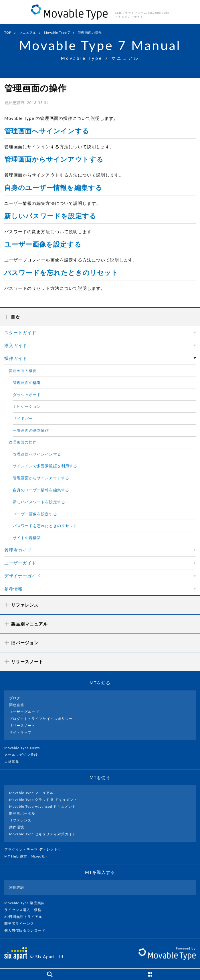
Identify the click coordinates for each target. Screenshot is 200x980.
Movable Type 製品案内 (27, 903)
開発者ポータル (22, 813)
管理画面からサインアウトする (54, 159)
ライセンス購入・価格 (25, 910)
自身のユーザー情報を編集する (53, 187)
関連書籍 (17, 705)
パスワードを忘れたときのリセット (61, 272)
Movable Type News (24, 748)
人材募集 (14, 762)
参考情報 (13, 589)
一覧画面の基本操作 (31, 430)
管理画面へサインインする (47, 131)
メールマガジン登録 (23, 755)
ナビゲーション (27, 406)
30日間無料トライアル (26, 917)
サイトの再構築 (27, 538)
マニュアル (28, 32)
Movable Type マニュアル (31, 793)
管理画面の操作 (23, 442)
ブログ (15, 698)
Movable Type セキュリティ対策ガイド (43, 834)
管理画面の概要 (23, 371)
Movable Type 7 (57, 32)
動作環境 (17, 827)
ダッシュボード (27, 395)
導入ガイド (16, 345)
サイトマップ (20, 732)
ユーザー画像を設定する (43, 244)
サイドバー (23, 418)
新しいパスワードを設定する (50, 216)
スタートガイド (20, 332)
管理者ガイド (18, 550)
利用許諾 (17, 887)
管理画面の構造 (27, 383)
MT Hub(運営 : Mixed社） (29, 856)
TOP (8, 32)
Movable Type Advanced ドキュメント (42, 806)
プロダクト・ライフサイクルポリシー (41, 719)
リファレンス (20, 820)
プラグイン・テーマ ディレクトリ (35, 849)
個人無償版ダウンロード (27, 930)
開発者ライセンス (22, 923)
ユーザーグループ (24, 712)
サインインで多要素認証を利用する (45, 466)
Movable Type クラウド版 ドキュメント (43, 800)
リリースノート (22, 725)
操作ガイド (16, 358)
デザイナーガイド (23, 576)
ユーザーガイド (20, 563)
